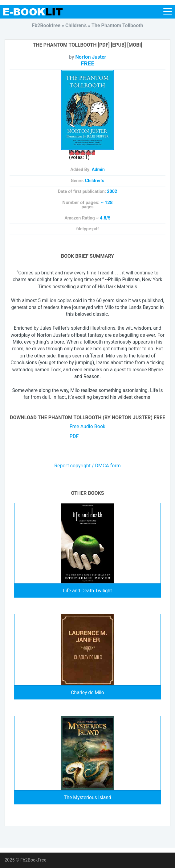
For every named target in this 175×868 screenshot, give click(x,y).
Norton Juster (91, 57)
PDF (74, 436)
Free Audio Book (87, 426)
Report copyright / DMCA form (87, 466)
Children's (95, 181)
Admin (98, 170)
